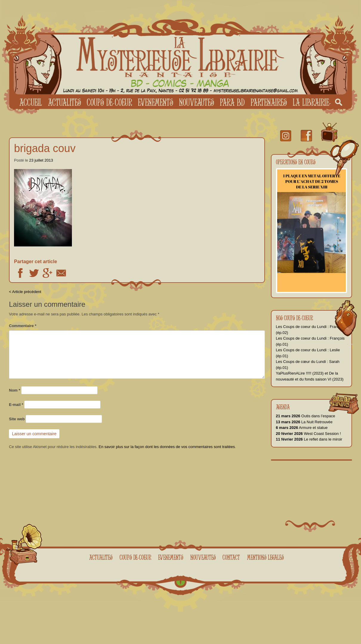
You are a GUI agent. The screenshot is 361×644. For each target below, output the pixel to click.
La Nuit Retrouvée (304, 422)
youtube (329, 132)
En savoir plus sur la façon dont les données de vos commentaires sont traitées (167, 447)
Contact (231, 557)
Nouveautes (196, 102)
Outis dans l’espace (306, 416)
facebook (306, 136)
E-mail (16, 405)
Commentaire (23, 326)
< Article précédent (25, 292)
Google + (47, 273)
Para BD (232, 102)
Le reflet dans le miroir (309, 439)
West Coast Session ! (308, 434)
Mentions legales (265, 557)
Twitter (34, 273)
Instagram (286, 136)
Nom (15, 390)
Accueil (31, 102)
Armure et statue (302, 428)
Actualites (64, 102)
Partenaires (269, 102)
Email (61, 273)
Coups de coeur (109, 102)
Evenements (155, 102)
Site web (17, 419)
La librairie (311, 102)
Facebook (20, 273)
